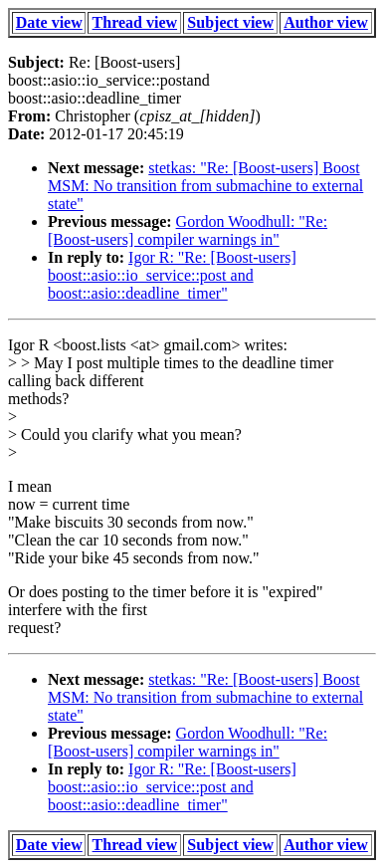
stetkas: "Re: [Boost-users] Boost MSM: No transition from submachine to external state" (205, 186)
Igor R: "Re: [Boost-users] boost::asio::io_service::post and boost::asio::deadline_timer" (172, 275)
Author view (326, 22)
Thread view (135, 22)
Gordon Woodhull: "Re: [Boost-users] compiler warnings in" (188, 230)
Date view (49, 22)
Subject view (230, 22)
